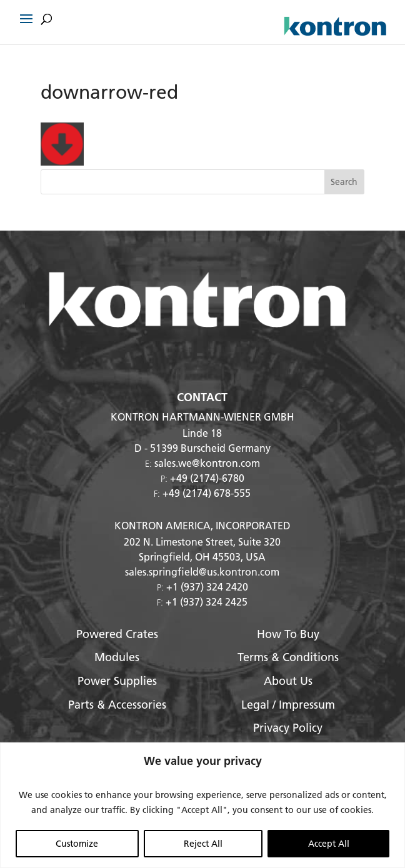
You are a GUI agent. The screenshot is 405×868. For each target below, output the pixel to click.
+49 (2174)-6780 (207, 478)
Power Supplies (117, 681)
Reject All (203, 844)
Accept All (329, 844)
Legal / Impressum (288, 705)
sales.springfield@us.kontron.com (202, 571)
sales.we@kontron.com (207, 463)
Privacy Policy (288, 728)
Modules (117, 657)
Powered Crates (117, 634)
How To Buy (288, 634)
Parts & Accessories (117, 705)
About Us (288, 681)
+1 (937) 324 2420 (207, 586)
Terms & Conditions (288, 657)
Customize (77, 844)
